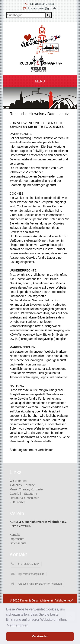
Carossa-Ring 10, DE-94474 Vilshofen (36, 584)
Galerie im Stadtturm (23, 494)
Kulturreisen (18, 502)
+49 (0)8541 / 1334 (25, 564)
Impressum (17, 539)
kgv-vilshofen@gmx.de (42, 8)
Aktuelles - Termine (22, 485)
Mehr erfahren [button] (18, 625)
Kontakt (15, 535)
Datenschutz (18, 543)
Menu (40, 81)
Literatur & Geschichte (24, 498)
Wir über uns (18, 481)
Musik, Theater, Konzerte (26, 489)
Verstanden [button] (40, 636)
